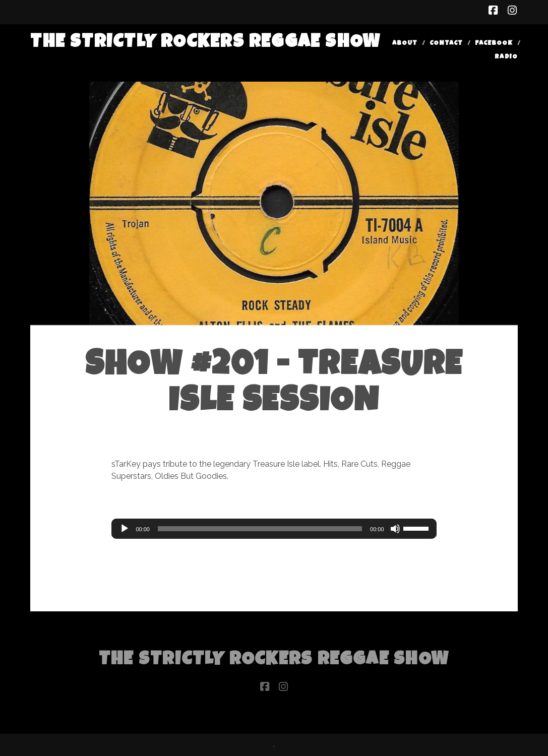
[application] (274, 529)
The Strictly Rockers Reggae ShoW (205, 43)
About (405, 44)
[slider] (260, 529)
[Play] (125, 529)
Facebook (494, 44)
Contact (446, 44)
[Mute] (395, 529)
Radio (506, 57)
